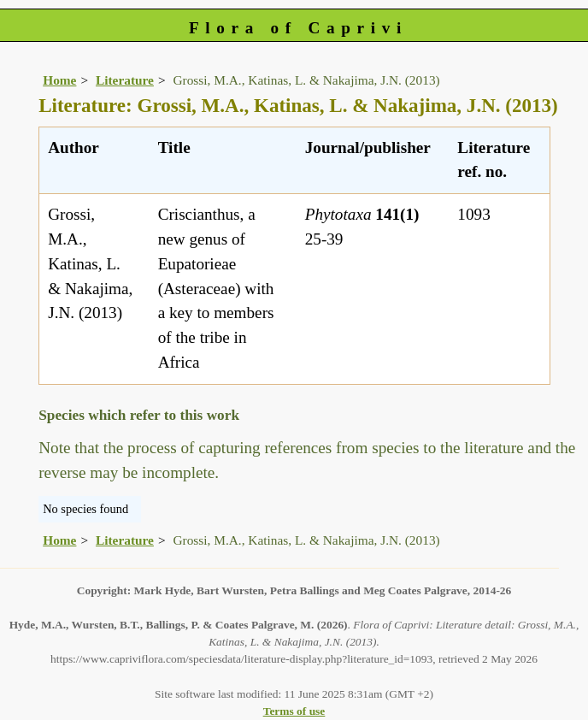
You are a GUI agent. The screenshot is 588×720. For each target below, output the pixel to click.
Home (59, 80)
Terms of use (294, 711)
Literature (125, 80)
